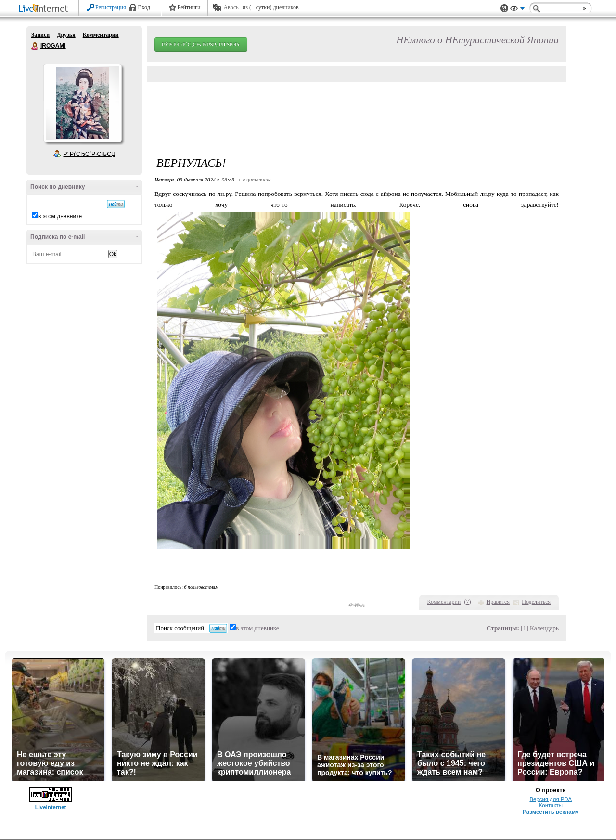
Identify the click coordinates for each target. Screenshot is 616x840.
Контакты (551, 805)
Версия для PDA (551, 799)
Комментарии (101, 35)
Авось (231, 7)
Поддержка (504, 8)
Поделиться (536, 602)
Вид (517, 10)
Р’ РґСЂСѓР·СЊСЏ (90, 154)
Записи (40, 35)
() (468, 602)
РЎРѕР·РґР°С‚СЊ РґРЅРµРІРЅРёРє (201, 44)
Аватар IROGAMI (82, 103)
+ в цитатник (254, 180)
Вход (144, 7)
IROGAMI (35, 46)
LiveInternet (45, 9)
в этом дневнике (60, 216)
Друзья (66, 35)
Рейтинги (189, 7)
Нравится (498, 602)
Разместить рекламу (551, 812)
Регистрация (111, 7)
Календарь (544, 628)
